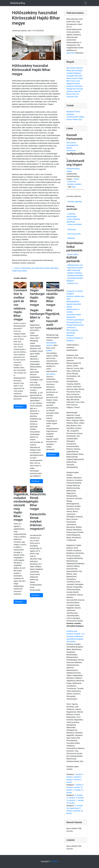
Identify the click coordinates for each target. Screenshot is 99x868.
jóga (74, 187)
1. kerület (78, 774)
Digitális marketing (75, 273)
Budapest (77, 73)
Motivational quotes (75, 268)
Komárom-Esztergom (75, 86)
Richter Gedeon (73, 119)
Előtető (69, 148)
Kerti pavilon (71, 143)
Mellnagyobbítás (73, 302)
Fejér (76, 76)
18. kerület (70, 803)
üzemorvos (72, 182)
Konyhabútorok (72, 145)
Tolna (74, 94)
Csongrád (70, 76)
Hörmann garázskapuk (75, 320)
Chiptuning (72, 230)
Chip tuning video (74, 234)
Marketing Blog (18, 3)
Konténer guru (72, 631)
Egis (80, 119)
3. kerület (76, 777)
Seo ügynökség (72, 808)
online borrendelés (74, 224)
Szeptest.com (73, 283)
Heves (74, 81)
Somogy (80, 89)
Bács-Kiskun (71, 68)
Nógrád (70, 89)
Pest (75, 89)
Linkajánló (54, 861)
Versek (76, 179)
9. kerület (76, 787)
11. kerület (76, 790)
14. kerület (70, 798)
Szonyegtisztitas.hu (74, 322)
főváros (77, 112)
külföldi (49, 351)
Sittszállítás (71, 642)
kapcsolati (70, 53)
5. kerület (76, 780)
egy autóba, (51, 374)
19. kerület (78, 806)
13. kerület (78, 795)
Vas (78, 94)
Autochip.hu (71, 150)
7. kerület (78, 785)
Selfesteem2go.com (75, 265)
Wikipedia (71, 238)
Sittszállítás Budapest (75, 639)
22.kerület (76, 811)
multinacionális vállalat (75, 117)
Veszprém (71, 97)
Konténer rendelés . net (75, 634)
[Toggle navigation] (86, 3)
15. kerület (79, 798)
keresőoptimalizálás (75, 276)
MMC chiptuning (74, 270)
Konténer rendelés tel (75, 636)
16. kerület (70, 800)
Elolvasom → (20, 407)
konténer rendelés (74, 184)
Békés (69, 71)
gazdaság (70, 114)
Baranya (80, 68)
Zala (76, 97)
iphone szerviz (73, 254)
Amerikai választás (75, 202)
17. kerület (79, 800)
